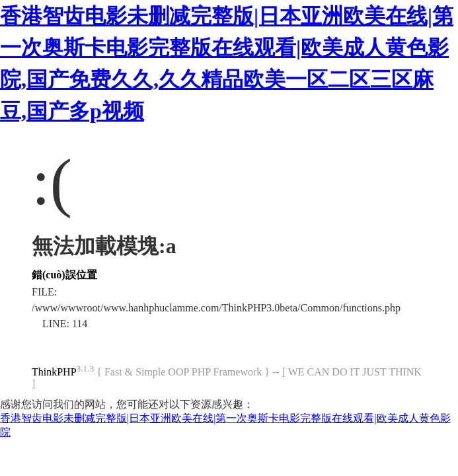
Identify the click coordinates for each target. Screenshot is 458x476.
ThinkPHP (54, 372)
